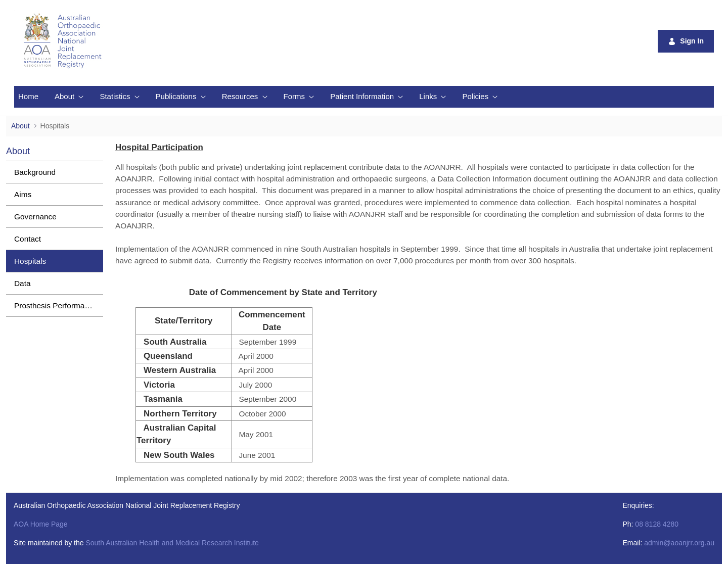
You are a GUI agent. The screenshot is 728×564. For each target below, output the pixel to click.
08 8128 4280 (657, 524)
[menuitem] (28, 97)
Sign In (686, 41)
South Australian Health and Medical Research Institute (172, 543)
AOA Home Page (41, 524)
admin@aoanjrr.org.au (679, 543)
